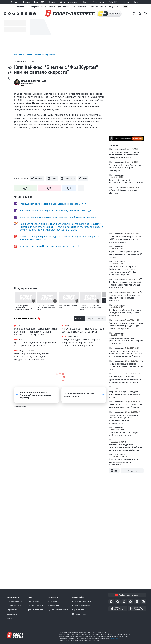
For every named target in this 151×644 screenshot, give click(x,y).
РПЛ (20, 340)
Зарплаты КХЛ (54, 605)
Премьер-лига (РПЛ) (37, 6)
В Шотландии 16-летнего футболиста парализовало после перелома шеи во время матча (125, 379)
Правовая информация (81, 605)
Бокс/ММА (39, 2)
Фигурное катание (69, 2)
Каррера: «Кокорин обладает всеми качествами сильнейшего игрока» (124, 394)
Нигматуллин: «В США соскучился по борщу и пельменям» (125, 434)
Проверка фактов (14, 605)
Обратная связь (79, 610)
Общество (23, 326)
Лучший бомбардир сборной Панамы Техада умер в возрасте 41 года (126, 366)
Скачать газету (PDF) (35, 605)
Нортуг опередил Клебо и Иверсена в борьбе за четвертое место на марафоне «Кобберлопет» (81, 343)
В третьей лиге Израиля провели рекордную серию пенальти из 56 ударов (125, 254)
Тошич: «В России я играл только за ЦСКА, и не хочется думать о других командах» (125, 239)
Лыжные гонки (73, 337)
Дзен (54, 178)
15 (17, 351)
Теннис (52, 2)
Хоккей (26, 2)
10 (126, 457)
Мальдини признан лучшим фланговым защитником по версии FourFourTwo (126, 341)
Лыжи (85, 2)
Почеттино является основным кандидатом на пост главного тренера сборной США (124, 155)
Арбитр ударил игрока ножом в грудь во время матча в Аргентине (124, 462)
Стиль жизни (99, 2)
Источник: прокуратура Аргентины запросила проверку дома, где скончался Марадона (126, 326)
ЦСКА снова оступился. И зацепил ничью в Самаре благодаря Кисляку (36, 344)
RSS (114, 471)
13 (65, 326)
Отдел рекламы (13, 610)
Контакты (11, 618)
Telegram (39, 178)
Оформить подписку (35, 610)
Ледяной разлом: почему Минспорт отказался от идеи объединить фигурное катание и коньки (33, 356)
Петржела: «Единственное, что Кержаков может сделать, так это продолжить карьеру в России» (125, 354)
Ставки (126, 2)
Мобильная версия (80, 614)
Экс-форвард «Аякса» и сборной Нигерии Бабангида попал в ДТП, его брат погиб (125, 285)
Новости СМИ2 (20, 407)
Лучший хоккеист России (58, 610)
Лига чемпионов (98, 6)
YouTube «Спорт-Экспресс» (127, 595)
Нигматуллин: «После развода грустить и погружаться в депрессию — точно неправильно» (124, 419)
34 (17, 340)
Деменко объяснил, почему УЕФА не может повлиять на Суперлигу (125, 406)
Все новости (132, 471)
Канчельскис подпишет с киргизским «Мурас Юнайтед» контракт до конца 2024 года (125, 447)
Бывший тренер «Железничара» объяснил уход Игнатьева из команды (125, 298)
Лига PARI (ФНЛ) (80, 6)
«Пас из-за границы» (45, 55)
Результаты (114, 6)
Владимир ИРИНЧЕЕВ (34, 81)
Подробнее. (115, 638)
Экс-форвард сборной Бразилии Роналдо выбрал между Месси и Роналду (125, 313)
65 (17, 326)
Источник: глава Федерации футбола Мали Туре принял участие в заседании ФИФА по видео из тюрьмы (123, 270)
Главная (18, 55)
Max (85, 178)
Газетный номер (33, 601)
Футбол (14, 2)
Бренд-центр (12, 614)
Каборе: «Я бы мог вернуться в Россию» (123, 191)
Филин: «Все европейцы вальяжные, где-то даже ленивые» (126, 181)
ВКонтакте (70, 178)
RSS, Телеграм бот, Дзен (82, 601)
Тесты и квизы (54, 601)
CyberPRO (114, 2)
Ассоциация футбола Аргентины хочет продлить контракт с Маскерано (125, 168)
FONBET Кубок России (59, 6)
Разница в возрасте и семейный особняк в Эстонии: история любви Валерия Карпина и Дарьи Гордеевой (36, 332)
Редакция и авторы (14, 601)
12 (65, 337)
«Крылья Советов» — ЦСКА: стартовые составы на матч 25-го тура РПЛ (83, 330)
